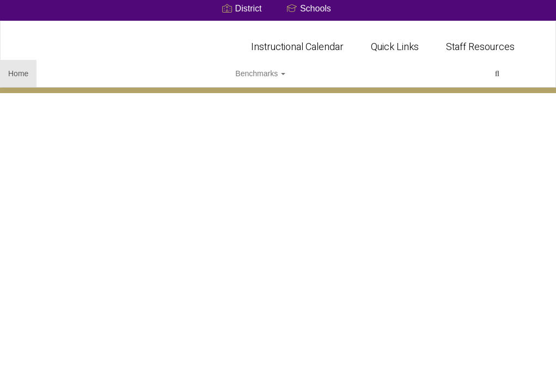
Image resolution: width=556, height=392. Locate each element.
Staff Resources (480, 42)
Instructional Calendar (297, 42)
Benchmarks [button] (87, 68)
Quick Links (395, 42)
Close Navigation (183, 72)
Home (35, 68)
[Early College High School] (278, 28)
